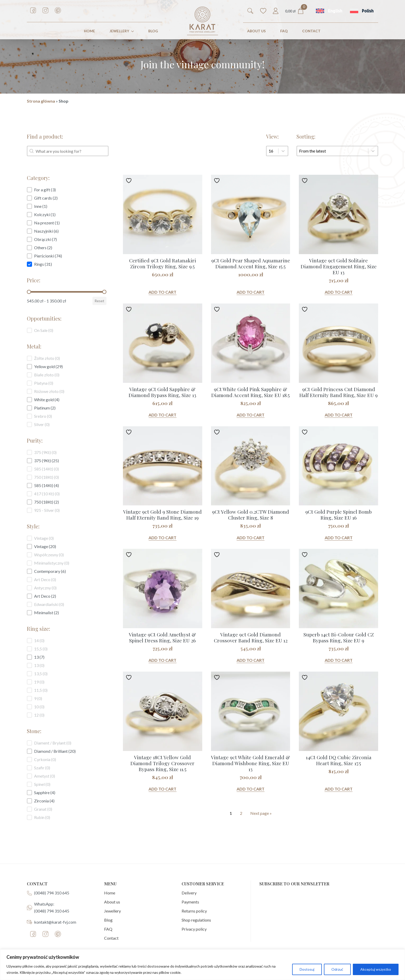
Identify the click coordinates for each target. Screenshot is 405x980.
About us (112, 902)
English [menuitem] (335, 11)
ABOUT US (256, 31)
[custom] (33, 10)
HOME (89, 31)
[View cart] (294, 11)
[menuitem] (329, 11)
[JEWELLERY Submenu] (134, 31)
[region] (202, 965)
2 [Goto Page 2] (241, 813)
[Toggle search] (250, 11)
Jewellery (112, 911)
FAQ (284, 31)
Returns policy (194, 911)
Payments (190, 902)
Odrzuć (337, 969)
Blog (153, 31)
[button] (67, 190)
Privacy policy (194, 929)
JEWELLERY (119, 31)
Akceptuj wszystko (376, 969)
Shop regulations (196, 920)
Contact (111, 938)
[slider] (29, 292)
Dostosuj (307, 969)
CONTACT (311, 31)
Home (110, 893)
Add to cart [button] (162, 292)
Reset (99, 301)
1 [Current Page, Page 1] (231, 813)
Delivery (189, 893)
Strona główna (41, 101)
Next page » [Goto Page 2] (261, 813)
